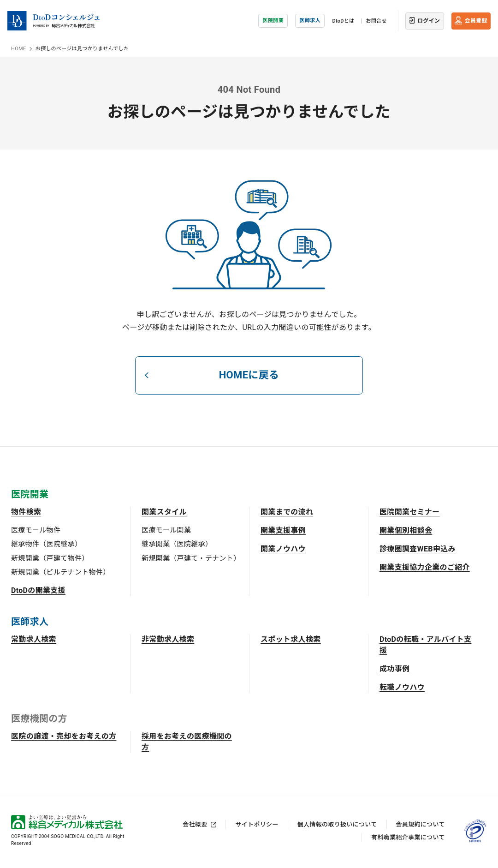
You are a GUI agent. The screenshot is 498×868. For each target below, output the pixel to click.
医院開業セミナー (410, 512)
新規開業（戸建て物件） (50, 558)
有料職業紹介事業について (408, 837)
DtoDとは (343, 21)
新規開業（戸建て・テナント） (191, 558)
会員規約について (421, 824)
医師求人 (310, 21)
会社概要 (195, 824)
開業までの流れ (287, 512)
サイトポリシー (257, 824)
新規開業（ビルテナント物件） (60, 572)
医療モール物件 (36, 530)
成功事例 (394, 669)
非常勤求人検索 (168, 639)
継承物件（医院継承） (46, 544)
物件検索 (26, 512)
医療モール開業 (166, 530)
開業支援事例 (283, 530)
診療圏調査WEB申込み (418, 549)
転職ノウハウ (402, 687)
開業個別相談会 (406, 530)
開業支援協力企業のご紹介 (425, 567)
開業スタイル (164, 512)
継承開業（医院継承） (177, 544)
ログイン (429, 21)
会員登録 (476, 21)
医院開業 (273, 21)
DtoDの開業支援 (38, 590)
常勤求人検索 (34, 639)
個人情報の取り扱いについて (337, 824)
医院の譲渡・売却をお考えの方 (64, 736)
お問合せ (376, 21)
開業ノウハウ (283, 549)
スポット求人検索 (291, 639)
